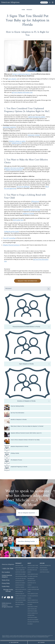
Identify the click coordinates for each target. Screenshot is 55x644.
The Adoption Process (16, 460)
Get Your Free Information (17, 413)
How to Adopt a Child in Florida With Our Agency (33, 570)
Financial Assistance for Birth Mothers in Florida (31, 327)
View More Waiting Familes (27, 541)
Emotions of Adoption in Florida (33, 401)
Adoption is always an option (17, 141)
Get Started (44, 2)
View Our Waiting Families (17, 406)
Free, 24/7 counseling (9, 238)
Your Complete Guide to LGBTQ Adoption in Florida (33, 596)
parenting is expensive (9, 127)
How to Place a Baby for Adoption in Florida (21, 575)
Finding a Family (15, 453)
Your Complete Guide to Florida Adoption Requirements (33, 576)
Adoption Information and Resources (45, 567)
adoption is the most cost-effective (14, 168)
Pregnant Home (19, 566)
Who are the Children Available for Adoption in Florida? (33, 622)
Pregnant (29, 10)
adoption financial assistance (14, 170)
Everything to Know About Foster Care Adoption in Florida (32, 609)
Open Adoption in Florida (34, 364)
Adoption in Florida (45, 572)
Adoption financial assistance (11, 245)
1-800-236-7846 (8, 569)
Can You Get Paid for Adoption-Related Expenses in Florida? (20, 581)
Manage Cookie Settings (8, 590)
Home (23, 10)
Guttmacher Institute (34, 135)
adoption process (17, 143)
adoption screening (28, 213)
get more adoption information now (22, 92)
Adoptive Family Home (33, 566)
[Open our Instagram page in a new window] (12, 597)
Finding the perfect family (11, 231)
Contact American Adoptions (7, 576)
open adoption (12, 79)
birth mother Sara (18, 220)
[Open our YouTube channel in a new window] (9, 597)
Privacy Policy (6, 583)
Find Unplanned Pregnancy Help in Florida (20, 604)
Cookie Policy (6, 586)
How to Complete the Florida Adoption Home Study (33, 589)
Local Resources (44, 570)
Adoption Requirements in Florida (19, 446)
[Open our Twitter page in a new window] (5, 597)
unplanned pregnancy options (37, 117)
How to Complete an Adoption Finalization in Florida (33, 602)
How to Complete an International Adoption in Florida (33, 615)
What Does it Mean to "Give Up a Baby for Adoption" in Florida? (27, 426)
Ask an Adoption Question (27, 513)
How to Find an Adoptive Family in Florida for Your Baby (25, 440)
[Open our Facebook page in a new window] (2, 597)
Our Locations (6, 572)
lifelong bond (35, 201)
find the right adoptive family (32, 210)
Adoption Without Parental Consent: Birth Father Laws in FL (26, 433)
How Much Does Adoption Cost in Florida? (32, 583)
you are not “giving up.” (23, 187)
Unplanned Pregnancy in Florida (19, 467)
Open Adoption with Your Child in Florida (21, 599)
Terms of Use (6, 580)
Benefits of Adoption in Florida (19, 419)
